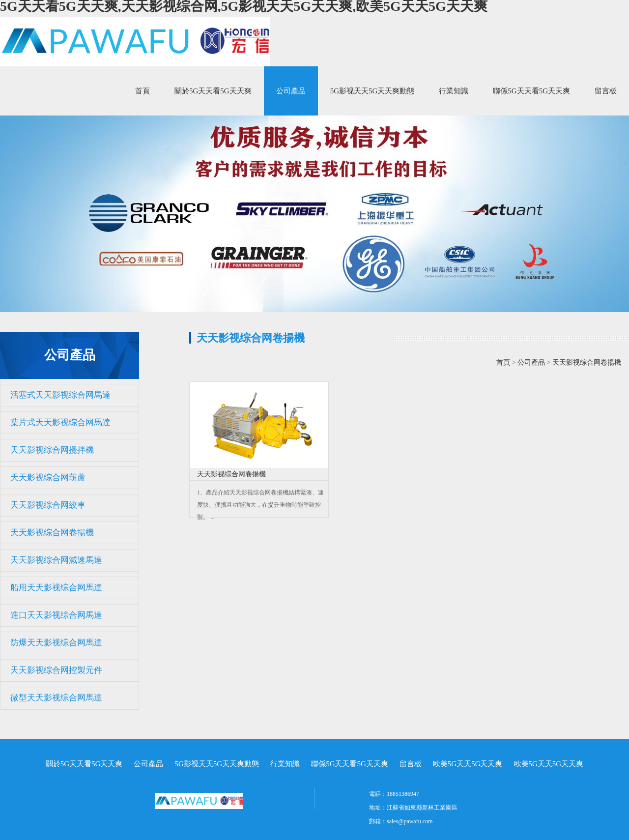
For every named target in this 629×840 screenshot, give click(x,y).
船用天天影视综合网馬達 (56, 588)
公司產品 (291, 91)
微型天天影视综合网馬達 (56, 698)
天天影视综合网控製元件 (56, 670)
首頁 (143, 91)
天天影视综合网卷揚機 (52, 533)
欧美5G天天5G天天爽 (468, 764)
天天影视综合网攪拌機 (52, 450)
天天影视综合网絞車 (48, 505)
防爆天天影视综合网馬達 (56, 643)
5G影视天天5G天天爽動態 (372, 91)
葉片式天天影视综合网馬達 (60, 422)
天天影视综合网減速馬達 (56, 560)
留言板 (606, 91)
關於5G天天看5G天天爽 (213, 91)
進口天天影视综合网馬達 (56, 615)
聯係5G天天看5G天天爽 (531, 91)
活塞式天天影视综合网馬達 (60, 395)
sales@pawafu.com (410, 821)
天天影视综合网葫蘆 (48, 478)
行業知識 (454, 91)
